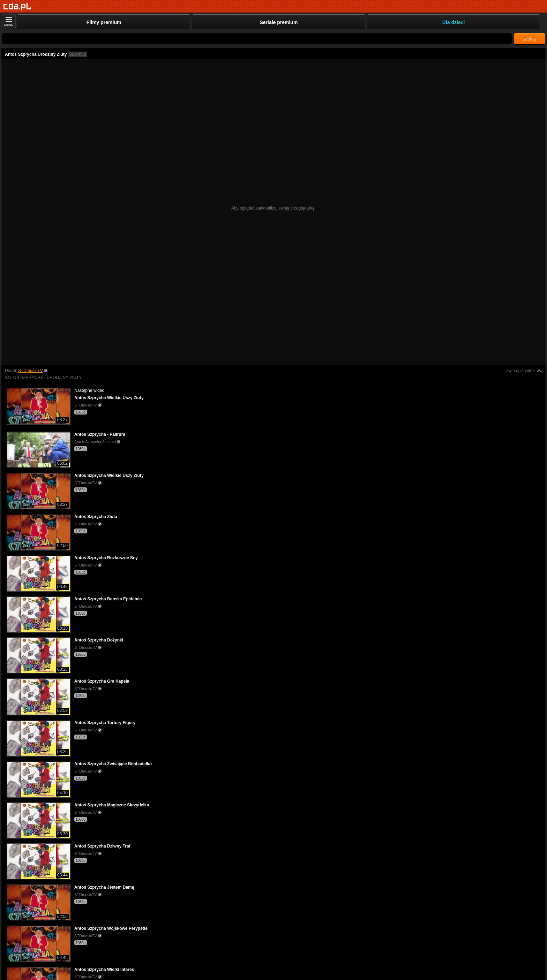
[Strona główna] (17, 7)
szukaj (530, 39)
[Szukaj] (257, 39)
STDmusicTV (31, 371)
